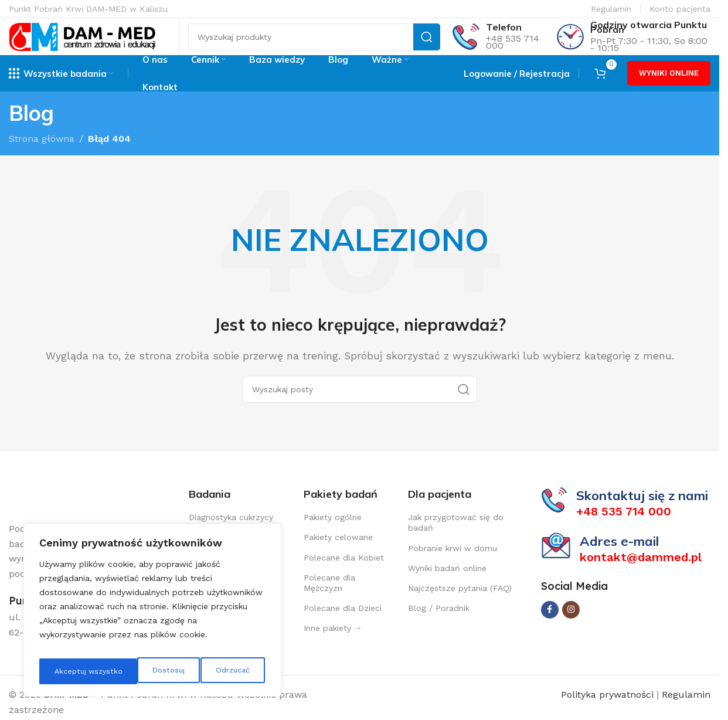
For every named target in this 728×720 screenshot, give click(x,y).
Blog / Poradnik (439, 623)
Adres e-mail (619, 556)
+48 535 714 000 (513, 50)
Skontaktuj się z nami (642, 510)
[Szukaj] (314, 45)
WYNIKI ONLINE (669, 88)
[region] (152, 614)
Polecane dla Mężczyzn (329, 597)
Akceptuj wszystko (217, 671)
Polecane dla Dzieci (343, 623)
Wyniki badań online (447, 583)
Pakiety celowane (338, 552)
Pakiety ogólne (333, 532)
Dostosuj (68, 671)
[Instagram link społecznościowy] (571, 624)
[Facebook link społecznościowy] (550, 624)
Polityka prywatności (609, 709)
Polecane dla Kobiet (344, 572)
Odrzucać (132, 671)
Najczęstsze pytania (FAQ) (460, 603)
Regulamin (611, 9)
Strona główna (42, 153)
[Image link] (67, 512)
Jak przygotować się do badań (456, 537)
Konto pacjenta (680, 9)
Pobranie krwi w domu (453, 563)
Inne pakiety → (333, 643)
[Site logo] (82, 44)
